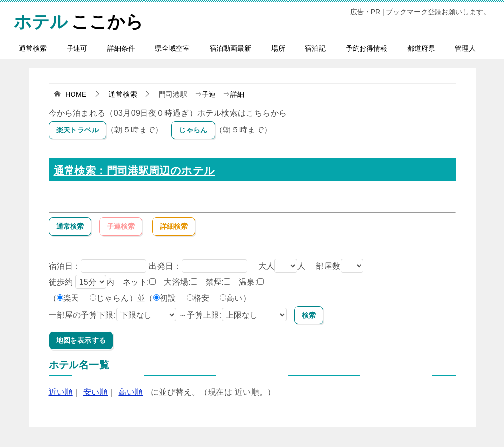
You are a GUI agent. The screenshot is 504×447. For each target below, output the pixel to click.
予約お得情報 (366, 48)
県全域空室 (172, 48)
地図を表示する (81, 340)
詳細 (238, 94)
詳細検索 (174, 226)
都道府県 (421, 48)
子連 (209, 94)
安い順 (96, 392)
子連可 (77, 48)
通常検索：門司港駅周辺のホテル (134, 170)
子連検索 (121, 226)
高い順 (130, 392)
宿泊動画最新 (230, 48)
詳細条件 (121, 48)
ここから (78, 20)
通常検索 (33, 48)
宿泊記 (315, 48)
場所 (278, 48)
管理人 (465, 48)
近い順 (61, 392)
